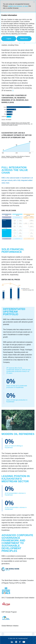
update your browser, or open (18, 6)
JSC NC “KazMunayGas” (20, 635)
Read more (24, 39)
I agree (9, 39)
